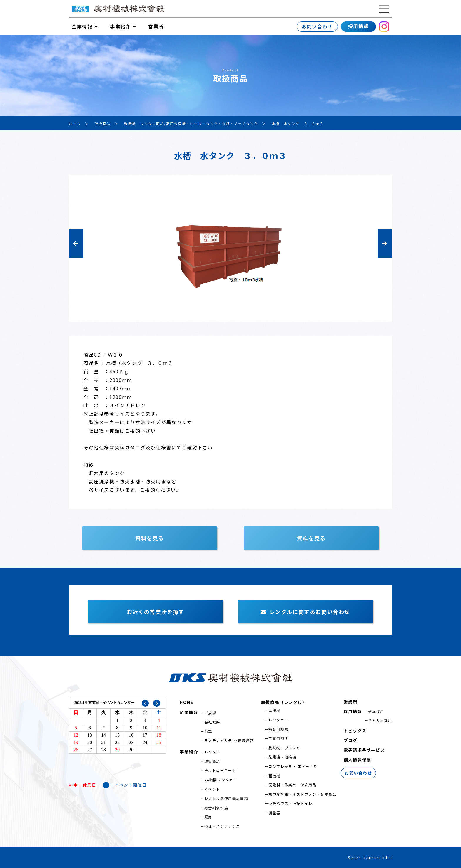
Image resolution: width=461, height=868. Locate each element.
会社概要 (212, 722)
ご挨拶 (210, 713)
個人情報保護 (358, 760)
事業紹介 (120, 26)
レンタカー (278, 720)
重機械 (274, 710)
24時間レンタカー (221, 780)
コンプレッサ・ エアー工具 (293, 766)
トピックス (355, 731)
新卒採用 (376, 712)
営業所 (156, 26)
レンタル (212, 752)
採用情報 (358, 26)
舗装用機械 (278, 729)
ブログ (351, 740)
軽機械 (274, 776)
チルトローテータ (220, 770)
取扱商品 (212, 761)
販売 (208, 817)
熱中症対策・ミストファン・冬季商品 (302, 794)
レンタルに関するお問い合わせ (305, 612)
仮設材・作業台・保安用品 (292, 785)
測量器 (274, 813)
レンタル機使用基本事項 (226, 798)
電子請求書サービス (364, 750)
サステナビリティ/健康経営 (229, 740)
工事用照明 (278, 738)
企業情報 (82, 26)
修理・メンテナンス (222, 826)
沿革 (208, 731)
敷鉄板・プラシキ (284, 748)
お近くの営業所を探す (156, 612)
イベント (212, 789)
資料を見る (150, 538)
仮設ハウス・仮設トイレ (290, 803)
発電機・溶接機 (282, 757)
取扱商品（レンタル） (284, 702)
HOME (186, 702)
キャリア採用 (380, 720)
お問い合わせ (317, 26)
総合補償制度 (216, 808)
